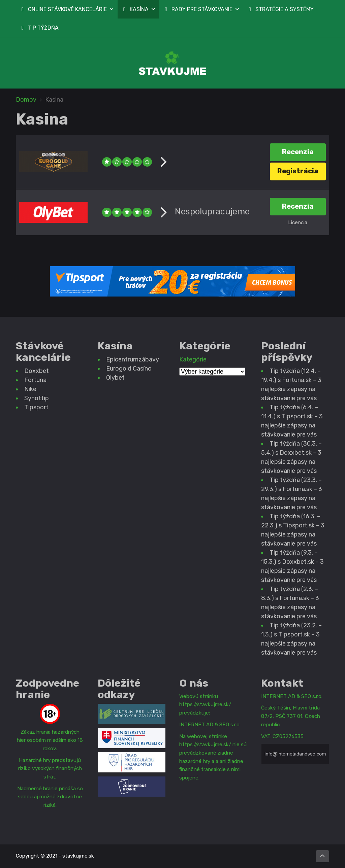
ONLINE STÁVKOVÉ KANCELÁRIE (71, 9)
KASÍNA (143, 9)
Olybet (115, 378)
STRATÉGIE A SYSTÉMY (285, 9)
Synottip (37, 398)
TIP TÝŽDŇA (43, 28)
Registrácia (298, 171)
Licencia (298, 222)
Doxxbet (37, 371)
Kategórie (193, 359)
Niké (30, 389)
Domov (26, 100)
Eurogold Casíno (129, 369)
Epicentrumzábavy (133, 359)
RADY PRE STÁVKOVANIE (206, 9)
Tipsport (36, 407)
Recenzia (298, 152)
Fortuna (35, 380)
